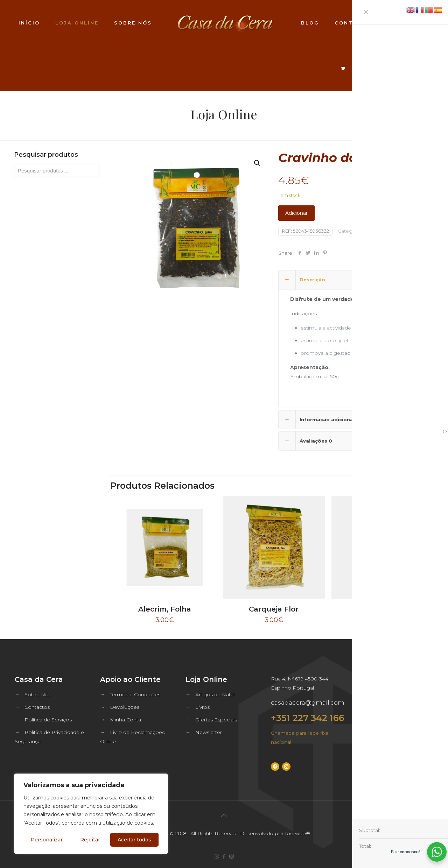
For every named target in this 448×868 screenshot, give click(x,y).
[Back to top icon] (224, 815)
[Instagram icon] (232, 856)
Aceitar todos (134, 840)
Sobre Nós (38, 694)
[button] (258, 163)
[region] (91, 814)
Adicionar (296, 213)
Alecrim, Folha (165, 609)
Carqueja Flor (274, 609)
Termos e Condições (135, 694)
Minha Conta (125, 720)
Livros (202, 707)
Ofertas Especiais (216, 720)
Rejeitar (90, 840)
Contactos (37, 707)
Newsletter (209, 732)
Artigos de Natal (215, 694)
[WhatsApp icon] (217, 856)
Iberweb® (297, 833)
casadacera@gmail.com (308, 703)
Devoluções (125, 707)
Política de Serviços (48, 720)
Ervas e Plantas (382, 231)
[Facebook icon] (224, 856)
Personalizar (47, 840)
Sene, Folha (383, 609)
